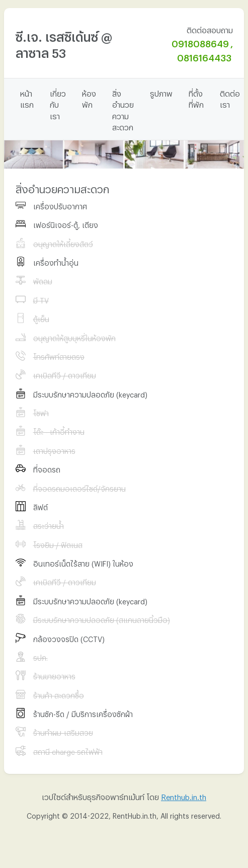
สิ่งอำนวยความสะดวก (123, 109)
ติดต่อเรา (230, 98)
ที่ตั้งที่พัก (196, 98)
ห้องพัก (89, 98)
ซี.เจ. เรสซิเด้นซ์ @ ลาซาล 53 (64, 43)
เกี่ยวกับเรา (58, 103)
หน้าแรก (27, 98)
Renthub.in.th (184, 796)
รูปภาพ (161, 92)
